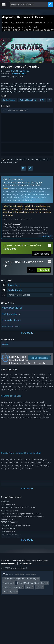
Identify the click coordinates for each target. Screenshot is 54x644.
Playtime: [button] (7, 585)
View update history (11, 322)
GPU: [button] (38, 589)
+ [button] (49, 102)
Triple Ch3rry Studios (20, 73)
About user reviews (9, 565)
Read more (46, 238)
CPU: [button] (28, 589)
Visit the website (11, 316)
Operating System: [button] (12, 589)
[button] (27, 112)
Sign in (4, 161)
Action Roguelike (28, 102)
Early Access (9, 102)
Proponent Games (19, 75)
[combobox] (29, 4)
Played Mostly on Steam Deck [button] (31, 585)
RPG (42, 102)
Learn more (31, 202)
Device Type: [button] (9, 593)
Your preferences (25, 565)
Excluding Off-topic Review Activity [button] (19, 580)
